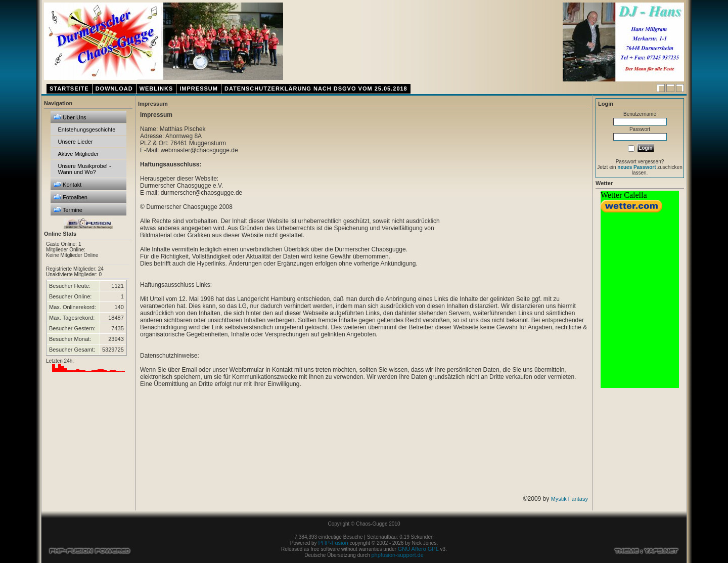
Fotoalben (70, 197)
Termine (68, 210)
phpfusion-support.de (397, 555)
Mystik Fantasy (570, 499)
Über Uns (70, 117)
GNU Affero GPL (418, 549)
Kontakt (67, 184)
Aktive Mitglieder (79, 154)
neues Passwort (636, 167)
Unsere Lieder (76, 142)
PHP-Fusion (333, 543)
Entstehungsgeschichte (87, 129)
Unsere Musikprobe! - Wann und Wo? (85, 169)
